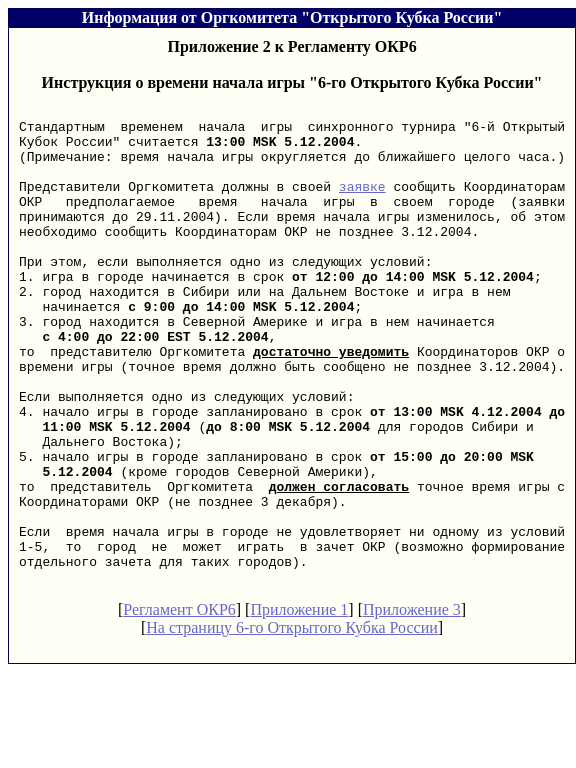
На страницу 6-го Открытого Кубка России (292, 723)
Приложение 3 (412, 705)
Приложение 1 (299, 705)
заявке (362, 204)
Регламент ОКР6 (179, 705)
